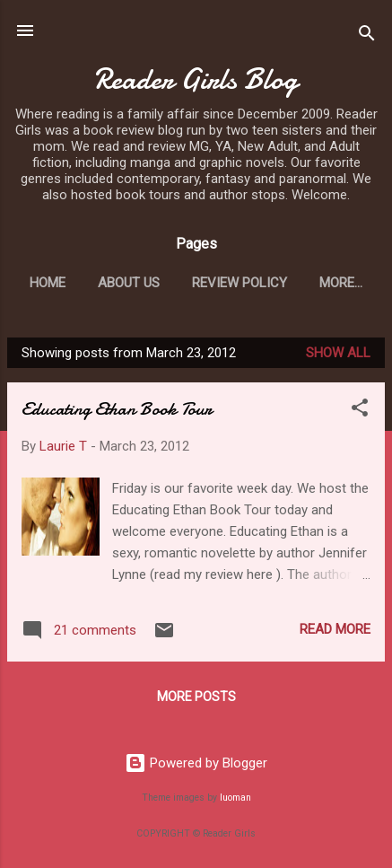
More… (341, 283)
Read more (335, 629)
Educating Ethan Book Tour (117, 409)
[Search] (367, 36)
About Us (129, 283)
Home (48, 283)
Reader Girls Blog (196, 79)
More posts (196, 697)
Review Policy (240, 283)
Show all (338, 353)
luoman (235, 798)
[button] (360, 411)
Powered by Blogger (196, 763)
